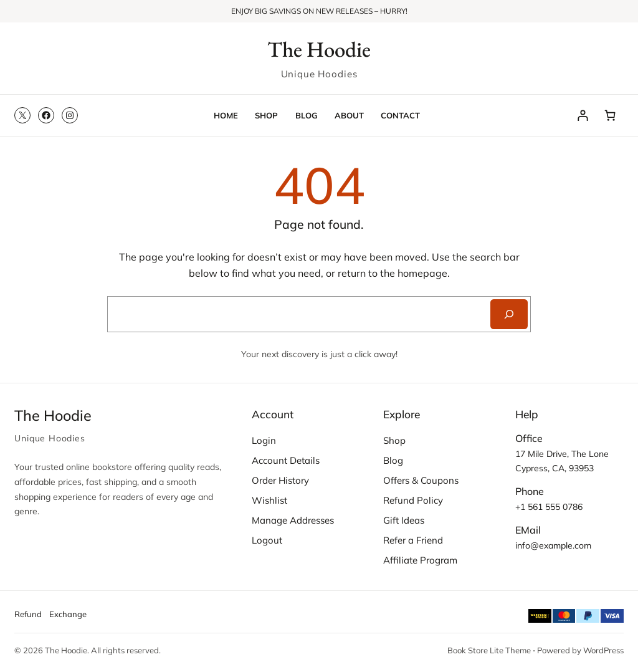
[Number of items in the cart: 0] (610, 115)
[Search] (509, 314)
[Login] (583, 115)
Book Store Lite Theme (489, 650)
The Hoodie (319, 49)
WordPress (603, 650)
